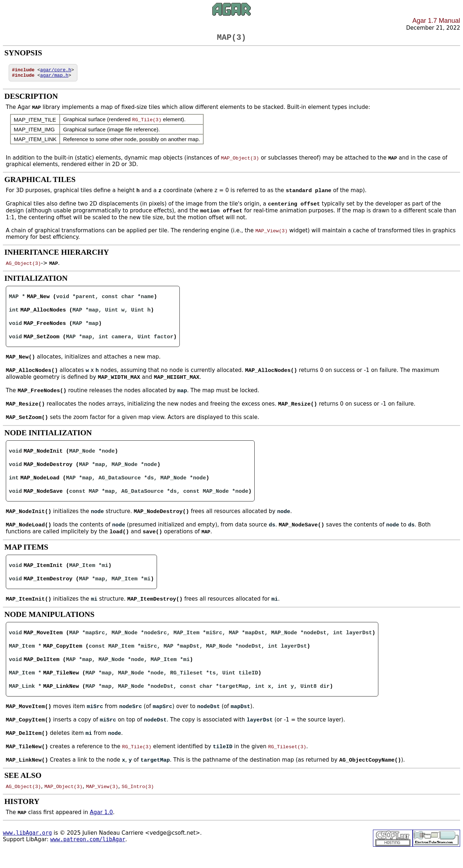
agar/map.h (54, 79)
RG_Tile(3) (147, 123)
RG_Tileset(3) (287, 762)
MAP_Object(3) (240, 162)
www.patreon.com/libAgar (88, 855)
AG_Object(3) (23, 268)
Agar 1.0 (101, 828)
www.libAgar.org (27, 849)
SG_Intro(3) (138, 802)
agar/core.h (56, 72)
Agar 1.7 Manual (436, 21)
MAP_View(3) (271, 236)
